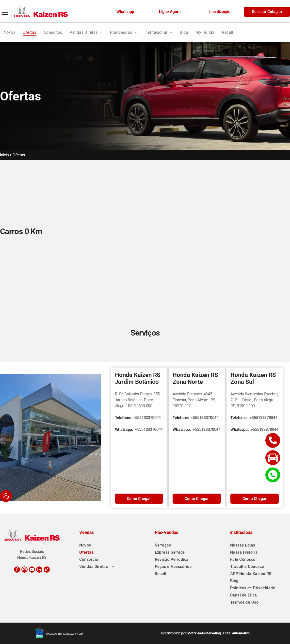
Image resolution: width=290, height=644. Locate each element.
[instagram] (24, 570)
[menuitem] (9, 32)
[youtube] (32, 570)
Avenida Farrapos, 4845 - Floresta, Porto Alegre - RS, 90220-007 (194, 400)
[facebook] (17, 570)
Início (4, 155)
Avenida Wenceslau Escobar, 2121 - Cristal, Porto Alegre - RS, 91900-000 (254, 400)
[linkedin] (39, 570)
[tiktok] (47, 570)
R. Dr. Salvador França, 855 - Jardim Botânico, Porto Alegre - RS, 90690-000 (138, 400)
